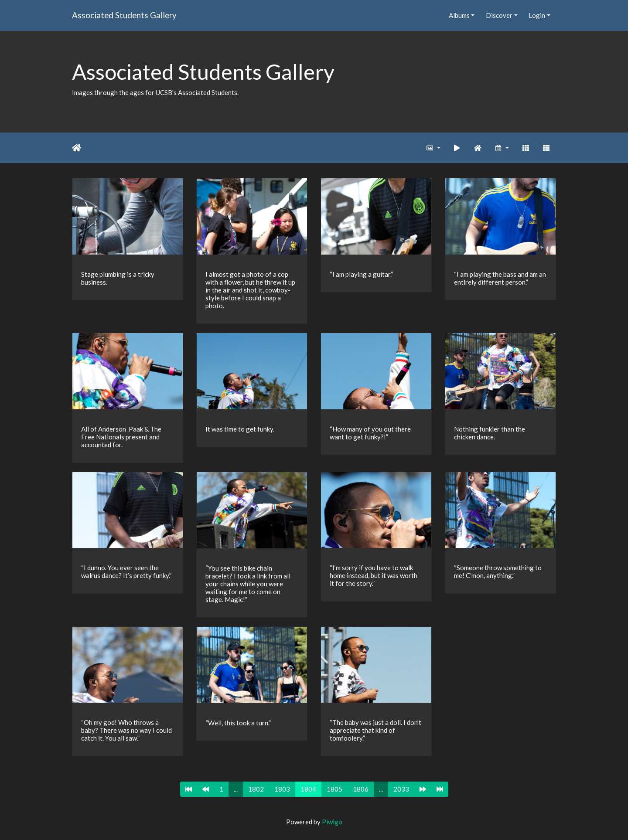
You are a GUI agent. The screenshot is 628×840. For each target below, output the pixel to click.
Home (77, 148)
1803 (282, 789)
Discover (499, 15)
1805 (334, 789)
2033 (401, 789)
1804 (308, 789)
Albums (459, 15)
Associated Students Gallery (124, 15)
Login (537, 15)
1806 (361, 789)
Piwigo (332, 822)
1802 (256, 789)
